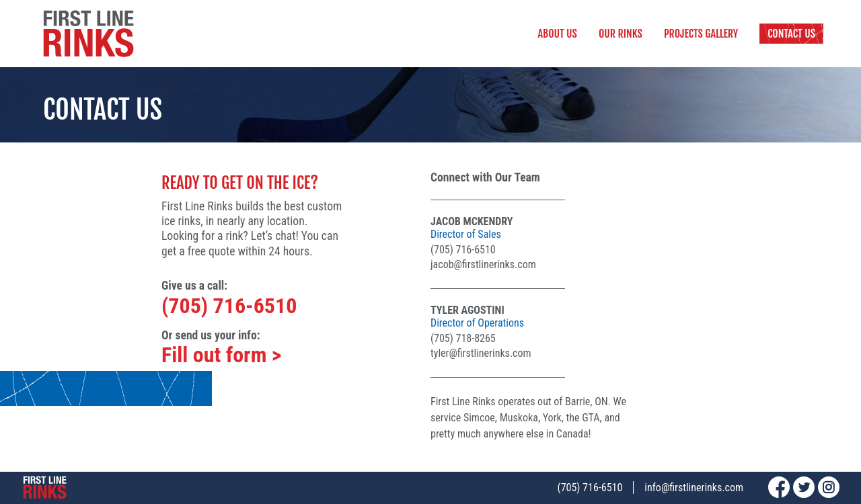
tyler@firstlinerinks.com (481, 353)
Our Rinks (621, 34)
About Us (558, 34)
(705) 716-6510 (229, 306)
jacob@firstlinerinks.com (483, 264)
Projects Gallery (701, 34)
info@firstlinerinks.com (694, 488)
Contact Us (791, 34)
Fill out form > (221, 355)
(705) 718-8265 (463, 338)
